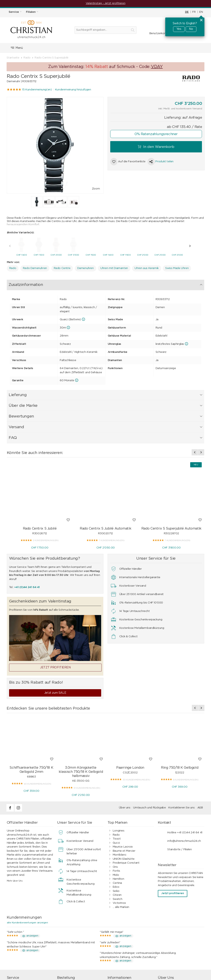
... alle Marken (121, 850)
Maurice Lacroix (123, 790)
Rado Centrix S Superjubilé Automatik (171, 471)
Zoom (96, 189)
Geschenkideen (72, 945)
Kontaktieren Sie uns (181, 750)
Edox (116, 830)
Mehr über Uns (15, 824)
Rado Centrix (62, 267)
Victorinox (119, 846)
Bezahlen (68, 933)
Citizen (117, 838)
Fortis (116, 814)
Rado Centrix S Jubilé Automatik (105, 471)
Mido (116, 818)
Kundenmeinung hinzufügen (73, 90)
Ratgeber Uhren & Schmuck (131, 953)
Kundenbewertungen (126, 941)
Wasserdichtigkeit (23, 941)
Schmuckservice (22, 933)
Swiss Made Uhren (177, 267)
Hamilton (118, 822)
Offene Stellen (172, 945)
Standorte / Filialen (179, 792)
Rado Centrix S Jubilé (40, 471)
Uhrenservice (20, 929)
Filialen (167, 933)
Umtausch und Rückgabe (149, 750)
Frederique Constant (126, 806)
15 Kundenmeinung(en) (37, 90)
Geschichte (170, 941)
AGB (200, 750)
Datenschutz (121, 945)
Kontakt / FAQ (172, 929)
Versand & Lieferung (75, 937)
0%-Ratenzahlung (124, 937)
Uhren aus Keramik (147, 267)
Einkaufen (68, 929)
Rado (13, 267)
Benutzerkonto (159, 33)
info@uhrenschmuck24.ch (184, 784)
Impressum (170, 937)
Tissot (117, 782)
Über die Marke (74, 283)
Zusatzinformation (23, 283)
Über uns (125, 750)
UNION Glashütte (124, 802)
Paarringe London (130, 710)
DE (187, 12)
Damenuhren (86, 267)
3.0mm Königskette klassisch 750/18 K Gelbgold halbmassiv (81, 715)
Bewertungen (102, 283)
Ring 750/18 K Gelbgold (180, 710)
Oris (115, 810)
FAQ (138, 283)
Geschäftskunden (124, 949)
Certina (117, 826)
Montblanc (120, 798)
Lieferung (50, 283)
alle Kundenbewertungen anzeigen (27, 865)
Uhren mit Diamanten (114, 267)
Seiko (116, 834)
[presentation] (10, 245)
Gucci (116, 786)
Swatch (118, 842)
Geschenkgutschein (25, 945)
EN (201, 12)
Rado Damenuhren (35, 267)
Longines (119, 774)
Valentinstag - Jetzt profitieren (106, 3)
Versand (124, 283)
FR (194, 12)
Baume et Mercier (124, 794)
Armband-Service (23, 937)
